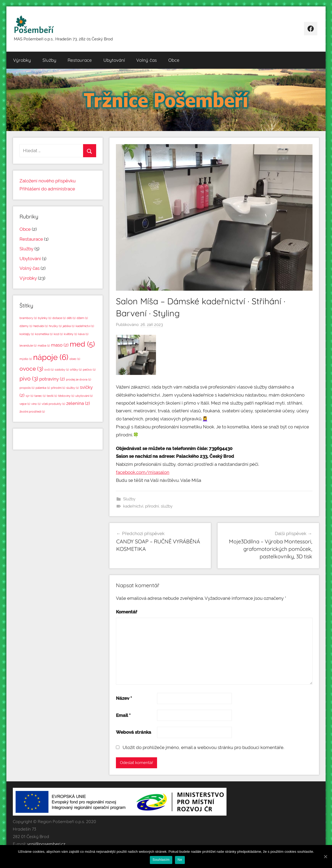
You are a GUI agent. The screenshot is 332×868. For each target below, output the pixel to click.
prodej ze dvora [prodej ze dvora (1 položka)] (79, 379)
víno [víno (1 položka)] (36, 404)
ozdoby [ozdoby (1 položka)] (62, 370)
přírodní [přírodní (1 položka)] (58, 388)
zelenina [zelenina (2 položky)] (78, 403)
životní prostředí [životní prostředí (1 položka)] (32, 412)
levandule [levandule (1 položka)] (28, 345)
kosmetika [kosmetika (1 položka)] (44, 334)
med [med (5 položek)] (82, 344)
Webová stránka (134, 732)
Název (124, 698)
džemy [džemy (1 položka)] (26, 326)
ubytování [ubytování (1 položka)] (84, 396)
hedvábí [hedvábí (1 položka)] (41, 326)
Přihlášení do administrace (47, 189)
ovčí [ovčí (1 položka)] (49, 370)
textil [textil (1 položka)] (52, 396)
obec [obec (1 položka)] (75, 359)
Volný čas (147, 60)
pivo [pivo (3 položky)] (29, 379)
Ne (180, 860)
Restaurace (80, 60)
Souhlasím (161, 860)
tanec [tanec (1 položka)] (40, 396)
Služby (49, 60)
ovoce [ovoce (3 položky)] (31, 369)
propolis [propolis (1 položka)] (27, 388)
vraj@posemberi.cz (46, 844)
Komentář (127, 612)
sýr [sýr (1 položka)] (30, 396)
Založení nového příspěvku (48, 181)
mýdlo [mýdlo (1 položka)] (26, 359)
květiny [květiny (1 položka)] (71, 334)
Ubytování (114, 60)
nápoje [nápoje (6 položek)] (51, 357)
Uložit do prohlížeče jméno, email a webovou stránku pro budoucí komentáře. (203, 747)
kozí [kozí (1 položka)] (58, 334)
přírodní (152, 506)
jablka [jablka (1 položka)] (69, 326)
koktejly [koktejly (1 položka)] (27, 334)
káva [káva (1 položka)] (83, 334)
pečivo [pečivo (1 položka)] (89, 370)
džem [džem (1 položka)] (82, 318)
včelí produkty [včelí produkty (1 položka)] (53, 404)
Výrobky (22, 60)
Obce (174, 60)
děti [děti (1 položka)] (71, 318)
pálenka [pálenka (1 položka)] (43, 388)
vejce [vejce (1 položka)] (25, 404)
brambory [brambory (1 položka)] (28, 318)
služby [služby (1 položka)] (73, 388)
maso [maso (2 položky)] (60, 345)
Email (123, 715)
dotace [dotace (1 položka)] (59, 318)
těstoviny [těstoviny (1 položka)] (66, 396)
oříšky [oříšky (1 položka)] (76, 370)
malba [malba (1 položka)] (44, 345)
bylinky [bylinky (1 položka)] (45, 318)
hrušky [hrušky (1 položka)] (55, 326)
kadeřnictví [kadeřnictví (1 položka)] (85, 326)
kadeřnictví (133, 506)
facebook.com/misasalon (143, 472)
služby (167, 506)
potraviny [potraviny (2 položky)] (52, 379)
